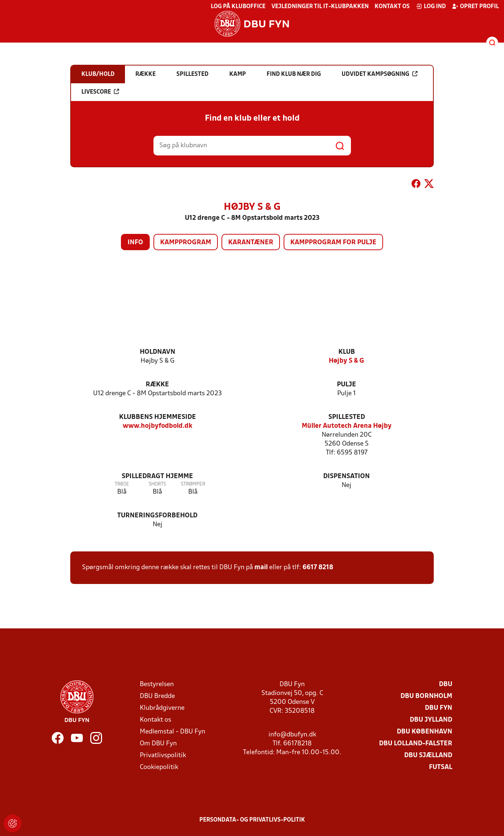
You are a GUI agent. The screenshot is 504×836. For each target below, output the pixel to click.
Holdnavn (158, 352)
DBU (446, 684)
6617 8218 (318, 568)
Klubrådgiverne (162, 708)
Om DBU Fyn (158, 744)
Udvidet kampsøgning (380, 74)
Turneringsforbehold (157, 516)
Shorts (157, 484)
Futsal (441, 767)
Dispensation (346, 476)
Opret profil (475, 6)
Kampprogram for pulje (333, 243)
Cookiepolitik (159, 767)
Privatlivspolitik (163, 756)
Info (135, 243)
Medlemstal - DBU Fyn (172, 732)
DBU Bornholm (426, 696)
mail (261, 568)
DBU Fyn (439, 708)
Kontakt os (392, 7)
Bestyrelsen (157, 684)
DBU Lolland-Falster (416, 744)
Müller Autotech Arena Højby (347, 426)
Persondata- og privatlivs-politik (252, 820)
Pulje (346, 385)
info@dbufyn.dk (292, 735)
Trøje (122, 484)
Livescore (100, 92)
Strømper (193, 484)
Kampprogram (186, 243)
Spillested (347, 417)
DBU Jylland (431, 720)
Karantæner (251, 243)
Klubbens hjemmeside (158, 417)
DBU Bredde (157, 696)
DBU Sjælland (428, 756)
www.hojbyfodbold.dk (158, 426)
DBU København (424, 732)
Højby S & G (346, 361)
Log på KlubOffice (238, 7)
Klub (347, 352)
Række (157, 385)
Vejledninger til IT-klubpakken (320, 7)
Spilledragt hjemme (157, 476)
